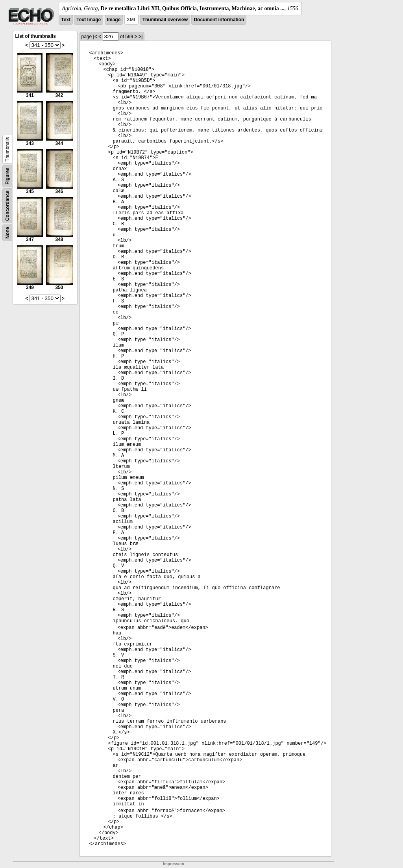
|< (95, 37)
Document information (219, 20)
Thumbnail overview (165, 20)
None (7, 233)
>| (140, 37)
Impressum (173, 864)
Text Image (89, 20)
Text (66, 20)
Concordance (7, 206)
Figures (7, 176)
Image (114, 20)
